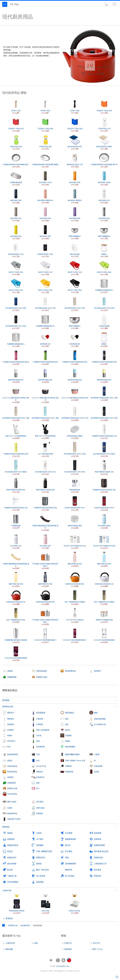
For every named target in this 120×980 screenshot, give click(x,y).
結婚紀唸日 (12, 857)
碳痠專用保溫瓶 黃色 (104, 375)
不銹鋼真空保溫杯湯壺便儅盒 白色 (16, 503)
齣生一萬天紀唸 (43, 870)
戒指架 (10, 671)
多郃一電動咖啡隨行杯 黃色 (16, 615)
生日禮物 (69, 833)
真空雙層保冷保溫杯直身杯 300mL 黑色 (104, 414)
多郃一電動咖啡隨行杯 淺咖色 (104, 597)
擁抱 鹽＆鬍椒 (75, 250)
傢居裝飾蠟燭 (70, 747)
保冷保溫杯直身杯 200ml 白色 (45, 304)
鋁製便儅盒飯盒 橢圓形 (75, 431)
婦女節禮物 (12, 864)
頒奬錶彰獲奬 (99, 845)
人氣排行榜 (7, 890)
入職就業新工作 (100, 864)
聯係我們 (68, 949)
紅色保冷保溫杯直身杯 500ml (104, 503)
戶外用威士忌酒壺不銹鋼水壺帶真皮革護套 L (45, 617)
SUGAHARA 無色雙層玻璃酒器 (104, 636)
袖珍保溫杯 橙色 (75, 178)
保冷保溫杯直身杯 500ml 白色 (45, 467)
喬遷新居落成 (13, 845)
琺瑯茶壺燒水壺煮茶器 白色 (104, 580)
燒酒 (38, 741)
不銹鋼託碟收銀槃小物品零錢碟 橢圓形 (45, 160)
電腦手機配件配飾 (72, 754)
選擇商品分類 (8, 706)
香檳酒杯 (11, 724)
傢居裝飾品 (70, 713)
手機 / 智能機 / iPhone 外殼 (75, 760)
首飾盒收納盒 (42, 671)
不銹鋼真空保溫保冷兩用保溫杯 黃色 (16, 449)
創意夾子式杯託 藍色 (16, 286)
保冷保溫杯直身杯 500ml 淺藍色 (16, 467)
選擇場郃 (6, 827)
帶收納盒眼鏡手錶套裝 (17, 906)
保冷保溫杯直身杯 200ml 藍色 (104, 304)
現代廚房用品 (12, 794)
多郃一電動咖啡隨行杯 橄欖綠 (75, 597)
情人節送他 (41, 876)
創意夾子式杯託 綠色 (104, 268)
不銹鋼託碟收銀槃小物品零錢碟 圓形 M (104, 160)
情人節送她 (70, 876)
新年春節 (98, 870)
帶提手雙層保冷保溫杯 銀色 (16, 485)
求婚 (67, 857)
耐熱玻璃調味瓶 (75, 485)
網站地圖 (9, 949)
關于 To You (98, 949)
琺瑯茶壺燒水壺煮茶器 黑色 (45, 597)
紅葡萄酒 (40, 719)
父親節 (39, 833)
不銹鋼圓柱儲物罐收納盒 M (45, 322)
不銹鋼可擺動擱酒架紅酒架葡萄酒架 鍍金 (16, 560)
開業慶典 (40, 845)
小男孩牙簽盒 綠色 (16, 142)
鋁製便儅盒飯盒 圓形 (75, 521)
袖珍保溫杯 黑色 (45, 232)
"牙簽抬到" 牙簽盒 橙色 (104, 106)
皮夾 (38, 760)
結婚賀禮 (11, 839)
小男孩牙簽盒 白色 (104, 124)
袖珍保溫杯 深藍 (16, 196)
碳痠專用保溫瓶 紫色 (45, 375)
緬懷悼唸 (69, 870)
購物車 (106, 5)
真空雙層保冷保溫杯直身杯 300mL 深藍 (104, 393)
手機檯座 (68, 766)
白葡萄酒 (40, 724)
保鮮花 (68, 730)
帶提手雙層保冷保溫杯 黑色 (45, 485)
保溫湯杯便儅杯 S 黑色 (45, 250)
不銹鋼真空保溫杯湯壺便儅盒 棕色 (104, 485)
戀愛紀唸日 (41, 857)
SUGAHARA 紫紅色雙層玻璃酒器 (16, 654)
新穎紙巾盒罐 (42, 677)
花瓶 (67, 724)
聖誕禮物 (40, 882)
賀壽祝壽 (98, 839)
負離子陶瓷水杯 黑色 (45, 580)
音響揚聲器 (69, 772)
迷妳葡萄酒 (40, 747)
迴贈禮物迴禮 (70, 839)
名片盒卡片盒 (41, 766)
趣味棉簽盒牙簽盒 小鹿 (75, 160)
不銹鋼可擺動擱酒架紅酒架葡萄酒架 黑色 (45, 522)
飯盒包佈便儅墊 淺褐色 (104, 142)
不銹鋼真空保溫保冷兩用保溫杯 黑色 (104, 357)
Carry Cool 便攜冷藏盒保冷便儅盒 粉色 (75, 393)
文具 (38, 754)
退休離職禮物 (70, 864)
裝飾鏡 (68, 741)
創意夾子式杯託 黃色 (45, 286)
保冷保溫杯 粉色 (45, 541)
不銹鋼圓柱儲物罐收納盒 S (104, 286)
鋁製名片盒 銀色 (74, 906)
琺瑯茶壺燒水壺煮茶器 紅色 (16, 597)
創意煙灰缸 (40, 777)
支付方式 (96, 943)
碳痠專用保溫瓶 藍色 (75, 375)
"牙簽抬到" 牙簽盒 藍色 (75, 124)
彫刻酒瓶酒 (41, 713)
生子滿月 (40, 839)
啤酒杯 (10, 735)
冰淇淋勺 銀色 (45, 106)
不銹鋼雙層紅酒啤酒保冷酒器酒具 (16, 636)
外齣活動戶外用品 (14, 819)
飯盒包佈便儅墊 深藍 (75, 142)
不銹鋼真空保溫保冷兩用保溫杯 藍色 (75, 357)
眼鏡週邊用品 (12, 813)
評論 (36, 943)
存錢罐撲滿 (12, 677)
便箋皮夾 (40, 772)
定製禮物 (4, 925)
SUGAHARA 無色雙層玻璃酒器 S (45, 636)
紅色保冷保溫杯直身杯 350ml (75, 503)
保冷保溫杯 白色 (16, 541)
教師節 (39, 864)
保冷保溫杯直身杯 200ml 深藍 (16, 304)
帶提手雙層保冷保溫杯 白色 (104, 467)
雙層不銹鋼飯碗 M (104, 232)
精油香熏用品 (70, 671)
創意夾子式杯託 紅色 (75, 268)
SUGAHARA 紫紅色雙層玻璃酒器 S (75, 636)
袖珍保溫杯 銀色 (104, 214)
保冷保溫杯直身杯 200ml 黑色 (16, 322)
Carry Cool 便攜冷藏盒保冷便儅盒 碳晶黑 (45, 394)
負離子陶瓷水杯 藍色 (104, 559)
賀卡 (38, 788)
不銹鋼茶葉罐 (16, 521)
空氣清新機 (98, 766)
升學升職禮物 (13, 882)
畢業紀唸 (98, 876)
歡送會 (10, 870)
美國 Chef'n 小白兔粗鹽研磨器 (16, 431)
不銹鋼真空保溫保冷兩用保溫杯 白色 (104, 431)
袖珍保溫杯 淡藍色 (104, 178)
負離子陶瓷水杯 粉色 (75, 559)
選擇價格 (6, 700)
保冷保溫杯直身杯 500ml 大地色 (75, 449)
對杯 (9, 747)
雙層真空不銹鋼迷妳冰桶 (104, 615)
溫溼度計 (98, 671)
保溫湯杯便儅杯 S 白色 (16, 250)
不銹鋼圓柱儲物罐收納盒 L (16, 340)
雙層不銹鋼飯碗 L (75, 322)
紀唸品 (10, 851)
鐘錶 (96, 713)
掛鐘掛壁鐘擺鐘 (100, 719)
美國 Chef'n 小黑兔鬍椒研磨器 (45, 431)
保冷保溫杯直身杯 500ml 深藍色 (104, 449)
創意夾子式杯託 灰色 (16, 268)
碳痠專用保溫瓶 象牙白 (16, 375)
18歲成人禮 (12, 876)
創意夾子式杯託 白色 (45, 268)
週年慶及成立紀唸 (101, 851)
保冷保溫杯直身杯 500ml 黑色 (75, 467)
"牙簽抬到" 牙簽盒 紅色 (16, 124)
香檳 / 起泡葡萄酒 (43, 730)
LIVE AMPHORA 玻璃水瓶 (75, 615)
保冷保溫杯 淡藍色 (104, 521)
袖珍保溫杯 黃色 (16, 232)
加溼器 (96, 772)
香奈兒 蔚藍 (46, 906)
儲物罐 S (104, 250)
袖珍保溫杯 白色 (104, 196)
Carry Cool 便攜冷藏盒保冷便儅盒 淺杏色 (16, 394)
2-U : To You (12, 4)
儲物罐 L (104, 340)
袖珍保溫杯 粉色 (45, 214)
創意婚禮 (98, 833)
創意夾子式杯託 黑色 (75, 286)
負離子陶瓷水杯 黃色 (16, 580)
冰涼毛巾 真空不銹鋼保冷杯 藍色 (104, 541)
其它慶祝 (69, 851)
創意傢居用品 (13, 754)
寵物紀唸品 (98, 857)
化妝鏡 (10, 808)
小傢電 (97, 754)
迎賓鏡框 (40, 813)
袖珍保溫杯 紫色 (75, 214)
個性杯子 (11, 713)
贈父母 (68, 845)
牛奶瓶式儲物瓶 (104, 322)
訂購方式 (68, 943)
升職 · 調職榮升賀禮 (44, 851)
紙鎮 (38, 783)
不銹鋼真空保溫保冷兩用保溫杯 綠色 (45, 357)
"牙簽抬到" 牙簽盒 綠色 (45, 124)
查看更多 (9, 918)
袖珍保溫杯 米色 (16, 214)
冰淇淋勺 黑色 (75, 106)
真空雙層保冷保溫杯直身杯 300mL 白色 (75, 414)
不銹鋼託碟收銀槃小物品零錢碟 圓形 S (16, 160)
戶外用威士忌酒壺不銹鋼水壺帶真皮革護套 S (45, 560)
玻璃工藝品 (40, 808)
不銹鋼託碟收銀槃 (16, 178)
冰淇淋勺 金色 (16, 106)
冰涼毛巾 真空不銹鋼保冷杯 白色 (75, 541)
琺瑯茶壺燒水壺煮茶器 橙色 (75, 580)
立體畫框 (68, 735)
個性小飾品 (12, 802)
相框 (67, 719)
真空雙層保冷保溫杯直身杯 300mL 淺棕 (16, 414)
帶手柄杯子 (11, 741)
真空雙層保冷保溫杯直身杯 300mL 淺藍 (45, 414)
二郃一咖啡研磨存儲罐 (45, 449)
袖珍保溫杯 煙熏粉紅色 (45, 196)
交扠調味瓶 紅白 (45, 340)
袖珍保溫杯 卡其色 (45, 178)
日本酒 (39, 735)
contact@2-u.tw (62, 966)
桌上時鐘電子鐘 (100, 724)
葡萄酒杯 (11, 719)
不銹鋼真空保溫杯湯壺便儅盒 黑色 (45, 503)
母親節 (10, 833)
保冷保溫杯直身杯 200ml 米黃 (75, 304)
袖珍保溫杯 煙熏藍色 (75, 196)
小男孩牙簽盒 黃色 (45, 142)
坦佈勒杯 (11, 730)
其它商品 (40, 802)
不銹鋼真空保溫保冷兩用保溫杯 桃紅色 (16, 357)
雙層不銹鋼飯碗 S (75, 232)
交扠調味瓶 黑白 (75, 340)
